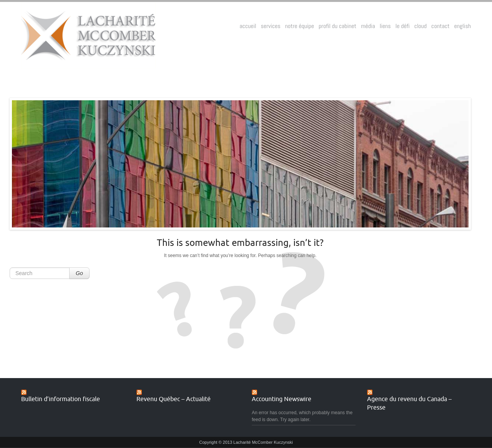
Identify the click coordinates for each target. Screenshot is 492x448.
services (271, 26)
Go (79, 273)
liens (385, 26)
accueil (248, 26)
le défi (403, 26)
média (368, 26)
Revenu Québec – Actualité (174, 399)
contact (440, 26)
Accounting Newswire (282, 399)
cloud (421, 26)
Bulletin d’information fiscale (61, 399)
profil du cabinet (337, 26)
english (463, 26)
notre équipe (300, 26)
